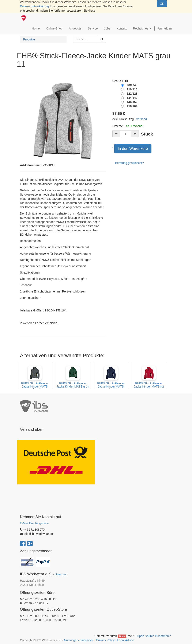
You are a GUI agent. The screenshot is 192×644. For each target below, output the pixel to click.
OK (162, 4)
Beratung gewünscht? (129, 163)
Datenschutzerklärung (34, 6)
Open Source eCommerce (154, 636)
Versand (141, 119)
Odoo (122, 636)
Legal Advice (126, 640)
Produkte (29, 39)
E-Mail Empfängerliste (35, 523)
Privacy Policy (106, 640)
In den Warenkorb (133, 149)
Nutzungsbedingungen (79, 640)
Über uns (61, 574)
